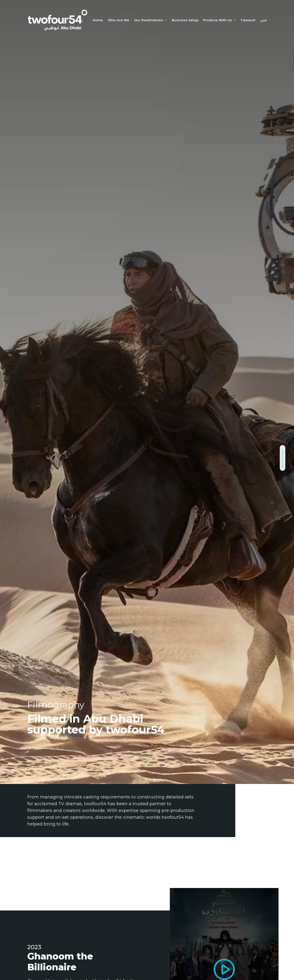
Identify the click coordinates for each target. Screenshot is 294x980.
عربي (264, 20)
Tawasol (248, 20)
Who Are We (118, 20)
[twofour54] (57, 20)
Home (98, 20)
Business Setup (185, 20)
